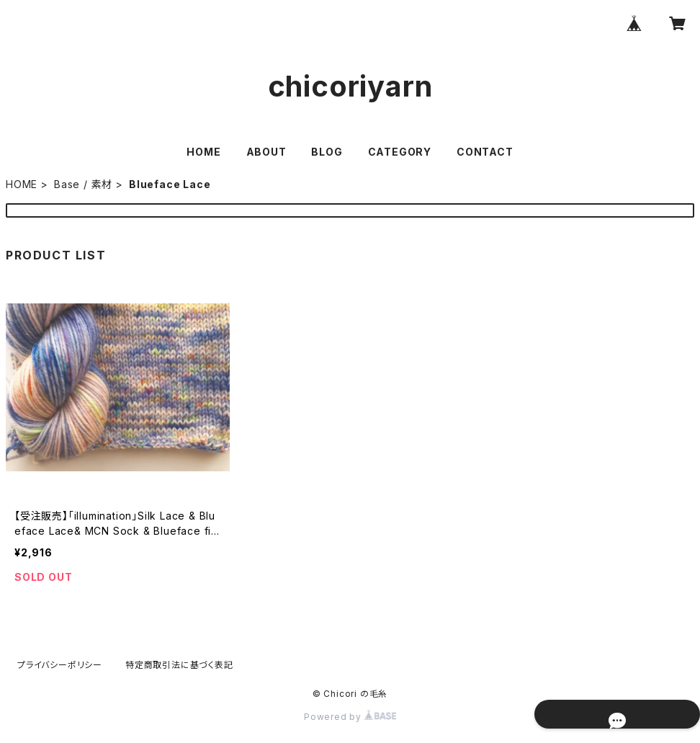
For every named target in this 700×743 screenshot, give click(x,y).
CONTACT (485, 152)
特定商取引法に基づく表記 (179, 665)
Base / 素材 (83, 184)
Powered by (350, 717)
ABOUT (266, 152)
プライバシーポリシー (60, 665)
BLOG (327, 152)
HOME (203, 152)
